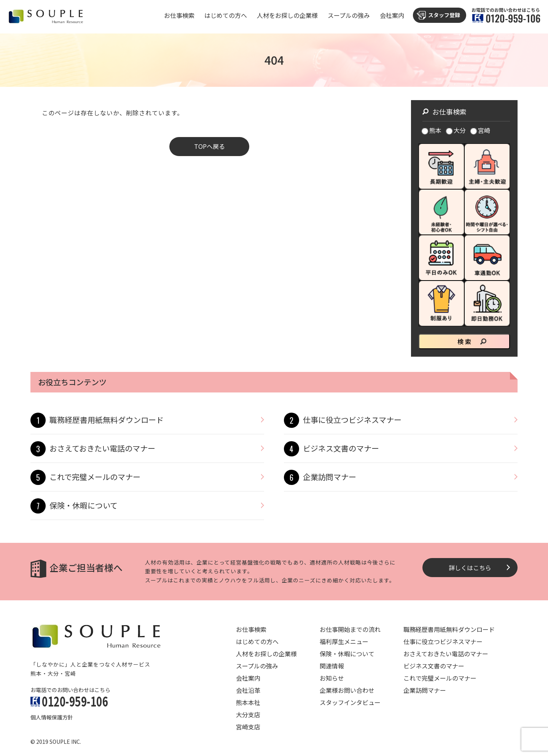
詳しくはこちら (470, 568)
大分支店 (248, 715)
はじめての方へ (226, 15)
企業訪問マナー (330, 477)
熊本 (432, 130)
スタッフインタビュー (350, 702)
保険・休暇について (84, 505)
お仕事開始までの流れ (350, 629)
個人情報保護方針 (52, 717)
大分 (456, 130)
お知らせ (332, 678)
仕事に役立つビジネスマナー (352, 420)
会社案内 (392, 15)
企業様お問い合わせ (347, 690)
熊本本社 (248, 702)
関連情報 (332, 666)
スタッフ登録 (444, 15)
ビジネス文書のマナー (341, 448)
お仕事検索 (179, 15)
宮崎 (481, 130)
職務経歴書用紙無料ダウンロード (107, 420)
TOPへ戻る (209, 146)
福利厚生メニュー (344, 641)
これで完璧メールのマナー (95, 477)
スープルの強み (349, 15)
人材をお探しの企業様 (287, 15)
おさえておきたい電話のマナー (102, 448)
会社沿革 (248, 690)
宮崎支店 (248, 727)
